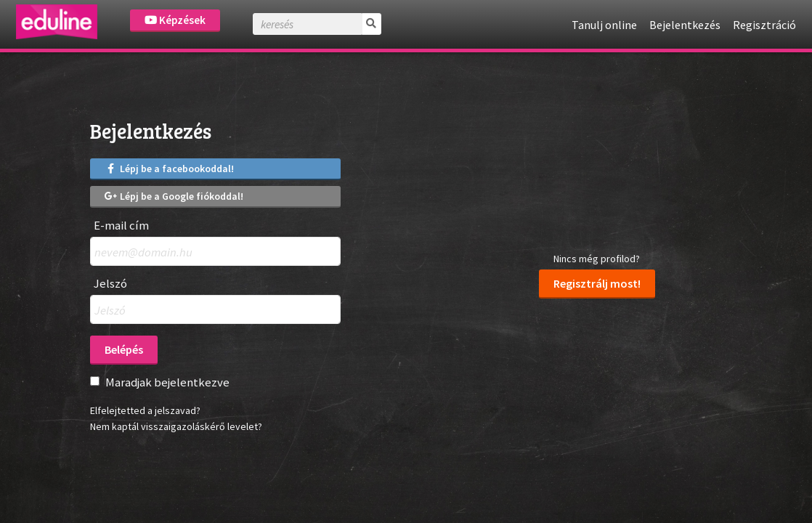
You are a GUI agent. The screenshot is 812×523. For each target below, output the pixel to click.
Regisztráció (764, 25)
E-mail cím (121, 226)
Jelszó (110, 284)
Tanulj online (604, 25)
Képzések (175, 20)
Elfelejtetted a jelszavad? (145, 410)
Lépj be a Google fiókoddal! (174, 196)
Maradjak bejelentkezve (167, 382)
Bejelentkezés (685, 25)
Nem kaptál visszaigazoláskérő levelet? (176, 426)
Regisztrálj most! (597, 283)
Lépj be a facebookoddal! (169, 169)
